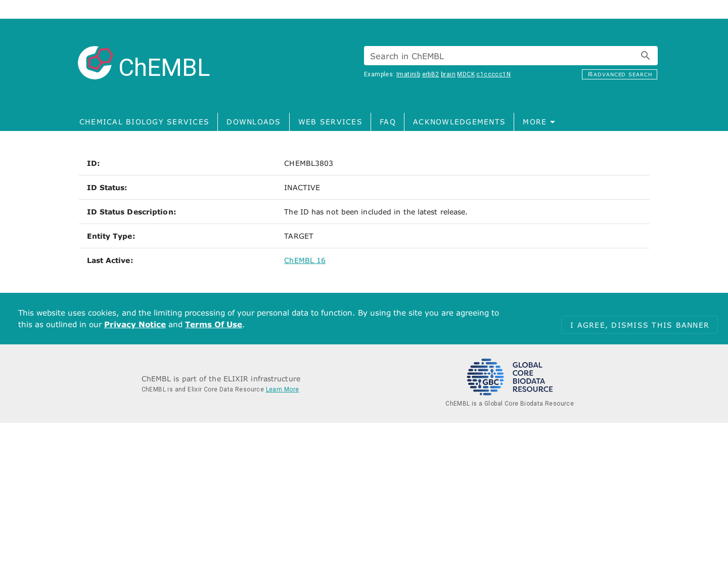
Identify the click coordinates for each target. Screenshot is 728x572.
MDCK (466, 74)
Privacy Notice (135, 324)
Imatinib (408, 74)
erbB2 (431, 74)
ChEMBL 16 (305, 260)
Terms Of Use (214, 324)
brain (448, 74)
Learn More (283, 389)
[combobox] (511, 56)
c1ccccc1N (493, 74)
